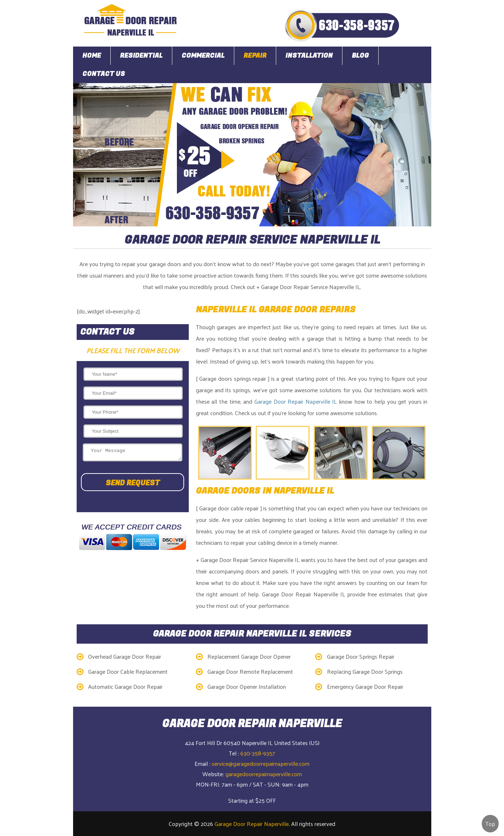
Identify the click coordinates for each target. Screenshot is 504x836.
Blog (360, 56)
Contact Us (104, 74)
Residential (141, 56)
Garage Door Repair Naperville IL (296, 401)
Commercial (203, 56)
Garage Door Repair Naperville (252, 824)
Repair (255, 56)
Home (92, 56)
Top (490, 824)
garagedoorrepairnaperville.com (264, 774)
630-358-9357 (258, 753)
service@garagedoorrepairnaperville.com (261, 763)
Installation (309, 56)
